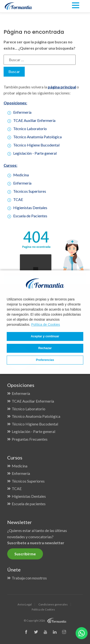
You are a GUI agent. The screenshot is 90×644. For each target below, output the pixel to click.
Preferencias (45, 360)
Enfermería (22, 112)
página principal (62, 87)
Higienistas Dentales (29, 496)
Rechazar (45, 348)
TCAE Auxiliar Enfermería (34, 120)
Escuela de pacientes (29, 504)
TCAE (17, 488)
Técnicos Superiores (28, 481)
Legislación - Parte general (35, 153)
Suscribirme (25, 554)
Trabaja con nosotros (29, 578)
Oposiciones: (15, 103)
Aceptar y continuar (45, 336)
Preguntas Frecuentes (30, 439)
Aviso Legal (25, 604)
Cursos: (10, 165)
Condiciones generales (53, 604)
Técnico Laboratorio (30, 129)
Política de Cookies (46, 325)
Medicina (20, 466)
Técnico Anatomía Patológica (37, 137)
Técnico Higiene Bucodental (36, 145)
